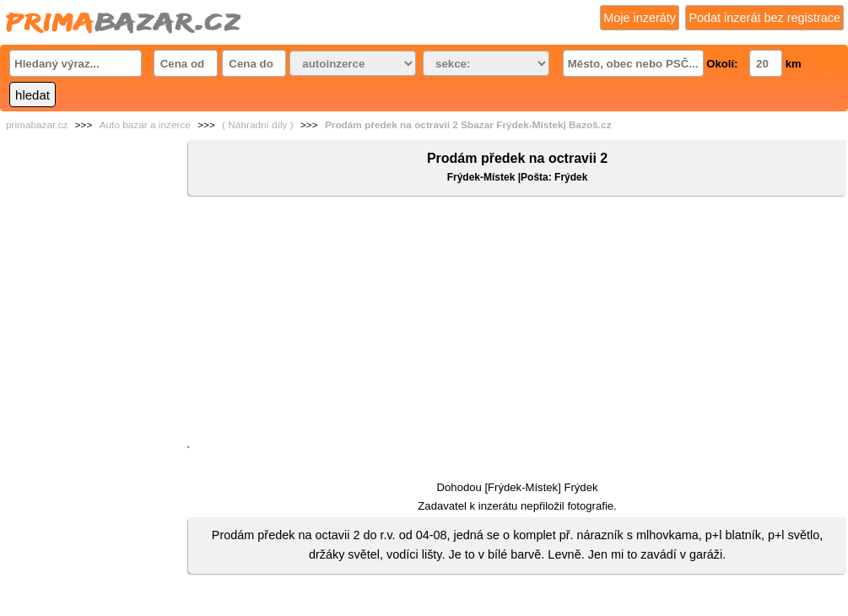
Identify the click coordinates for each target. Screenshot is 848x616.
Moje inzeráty (640, 18)
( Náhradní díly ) (258, 125)
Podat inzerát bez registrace (764, 18)
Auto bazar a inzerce (145, 125)
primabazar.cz (37, 125)
